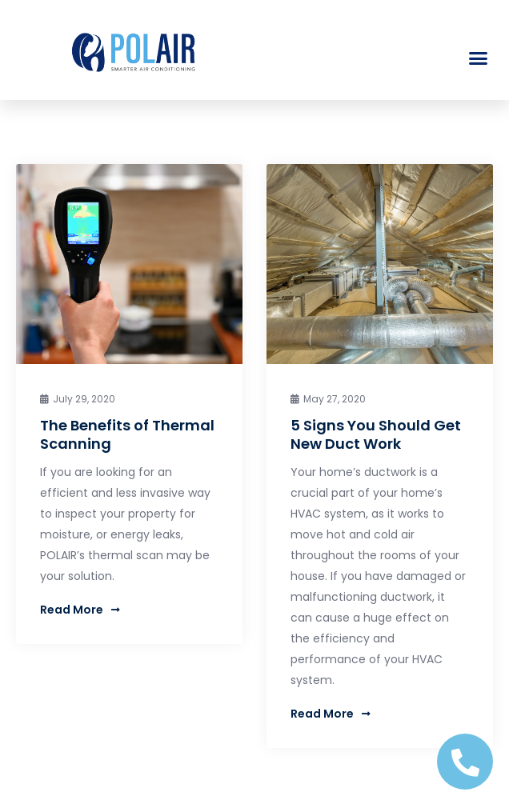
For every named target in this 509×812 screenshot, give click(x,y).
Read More (80, 610)
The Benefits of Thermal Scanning (127, 434)
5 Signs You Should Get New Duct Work (376, 434)
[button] (479, 58)
